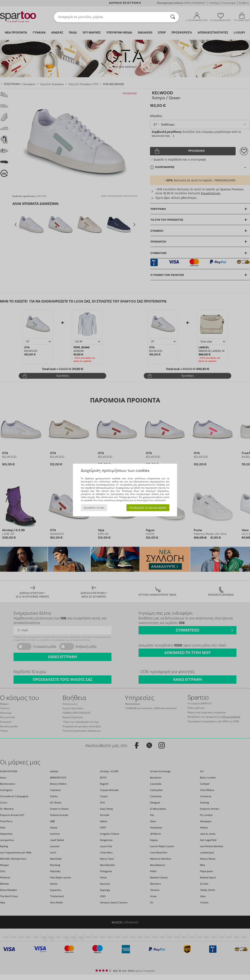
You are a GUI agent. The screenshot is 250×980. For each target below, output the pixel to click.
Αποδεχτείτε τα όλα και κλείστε (148, 508)
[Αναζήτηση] (173, 17)
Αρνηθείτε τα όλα (94, 508)
